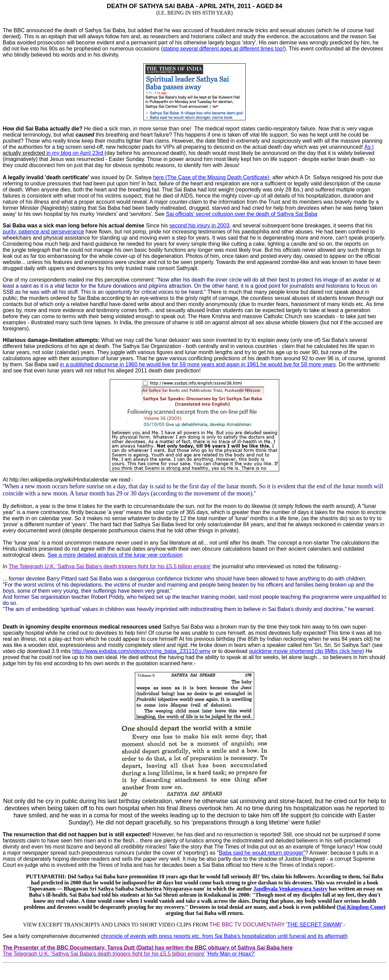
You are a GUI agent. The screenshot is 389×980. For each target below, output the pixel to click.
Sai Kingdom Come (361, 907)
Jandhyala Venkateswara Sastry (291, 889)
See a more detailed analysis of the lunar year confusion (115, 555)
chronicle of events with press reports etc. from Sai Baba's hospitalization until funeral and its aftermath (224, 936)
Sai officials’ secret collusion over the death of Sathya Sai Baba (242, 214)
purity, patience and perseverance (43, 232)
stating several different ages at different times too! (223, 49)
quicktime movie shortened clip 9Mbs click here (306, 651)
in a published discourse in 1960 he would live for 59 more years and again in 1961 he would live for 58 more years (198, 364)
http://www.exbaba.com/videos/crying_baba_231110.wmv (141, 651)
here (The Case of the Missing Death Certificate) (212, 177)
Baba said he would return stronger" (262, 853)
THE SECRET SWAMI (314, 925)
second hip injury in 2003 (199, 226)
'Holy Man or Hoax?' (231, 954)
